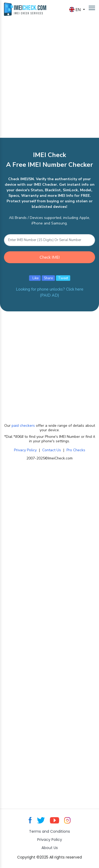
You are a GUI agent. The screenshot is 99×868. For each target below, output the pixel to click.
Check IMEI (50, 257)
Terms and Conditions (49, 831)
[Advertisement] (49, 72)
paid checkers (23, 426)
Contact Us (52, 450)
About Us (50, 848)
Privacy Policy (25, 450)
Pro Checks (76, 450)
